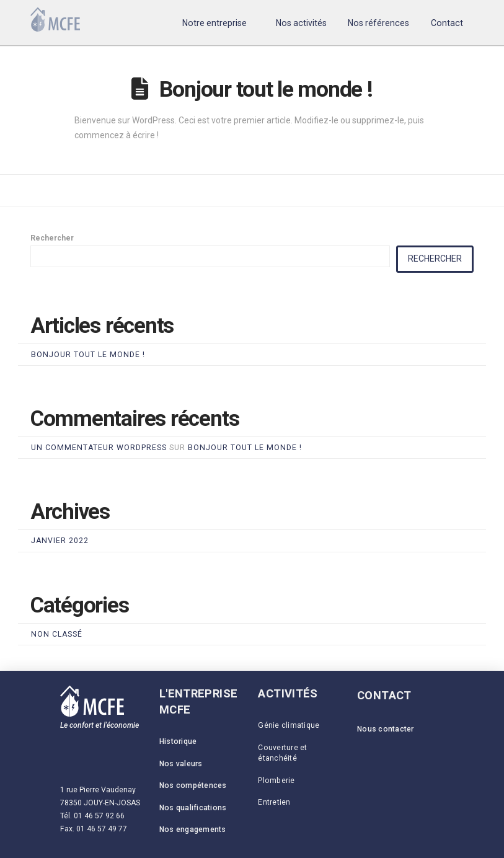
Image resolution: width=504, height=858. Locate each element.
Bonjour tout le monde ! (266, 89)
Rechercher (52, 238)
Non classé (57, 634)
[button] (215, 23)
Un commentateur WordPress (99, 448)
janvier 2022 (60, 541)
